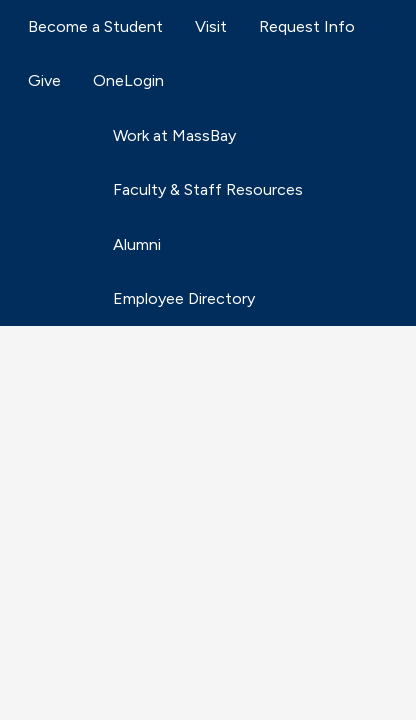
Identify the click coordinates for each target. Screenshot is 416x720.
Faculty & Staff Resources (208, 189)
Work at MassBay (174, 135)
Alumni (137, 244)
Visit (211, 26)
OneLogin (128, 80)
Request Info (307, 26)
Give (44, 80)
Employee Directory (184, 298)
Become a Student (95, 26)
